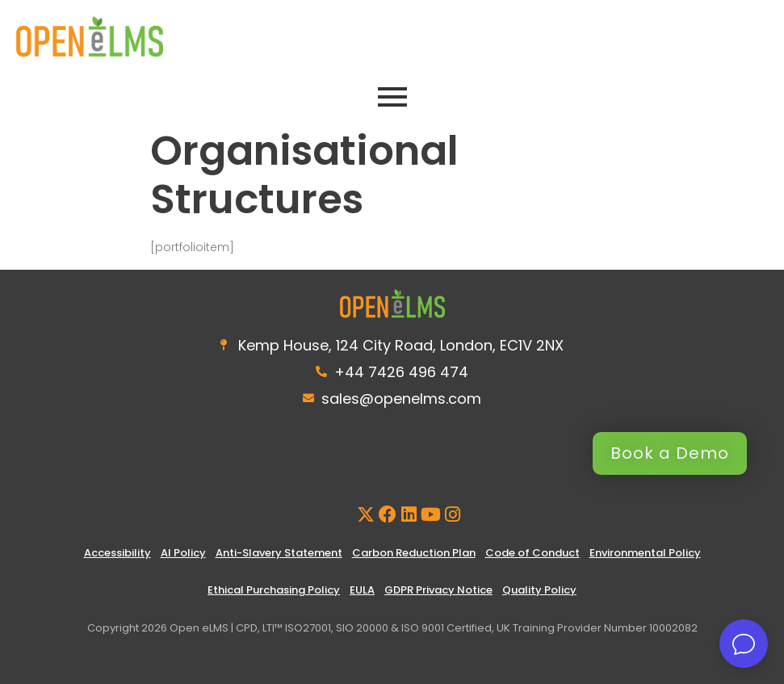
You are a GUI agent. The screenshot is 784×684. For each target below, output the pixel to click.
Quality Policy (539, 590)
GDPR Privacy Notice (438, 590)
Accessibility (117, 553)
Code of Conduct (532, 553)
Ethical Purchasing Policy (274, 590)
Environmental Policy (645, 553)
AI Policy (183, 553)
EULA (362, 590)
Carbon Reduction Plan (414, 553)
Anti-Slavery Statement (279, 553)
